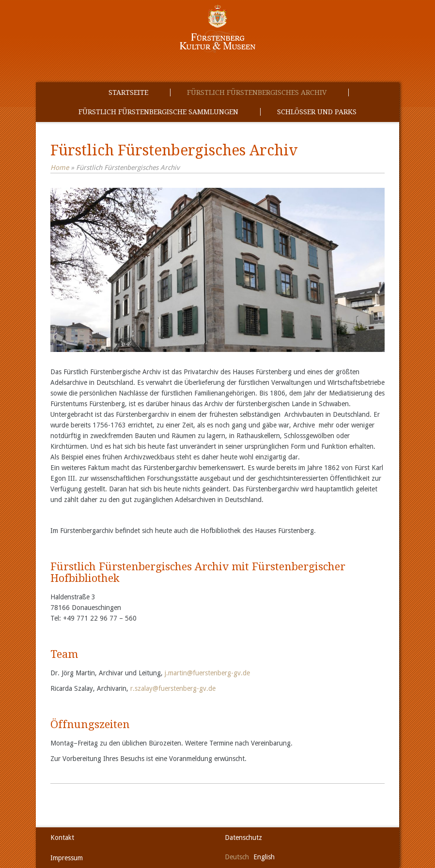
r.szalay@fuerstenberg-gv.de (173, 688)
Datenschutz (243, 838)
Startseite (128, 92)
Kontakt (62, 838)
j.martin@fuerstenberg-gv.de (207, 673)
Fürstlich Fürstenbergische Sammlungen (158, 112)
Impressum (67, 858)
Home (60, 168)
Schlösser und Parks (317, 112)
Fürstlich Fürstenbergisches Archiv (257, 92)
